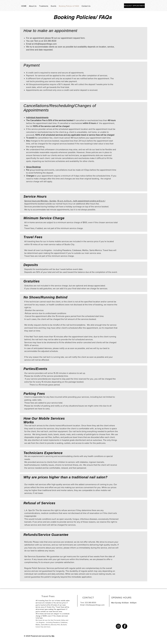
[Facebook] (125, 626)
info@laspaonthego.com (45, 44)
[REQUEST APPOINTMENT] (134, 6)
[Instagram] (118, 626)
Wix (53, 636)
